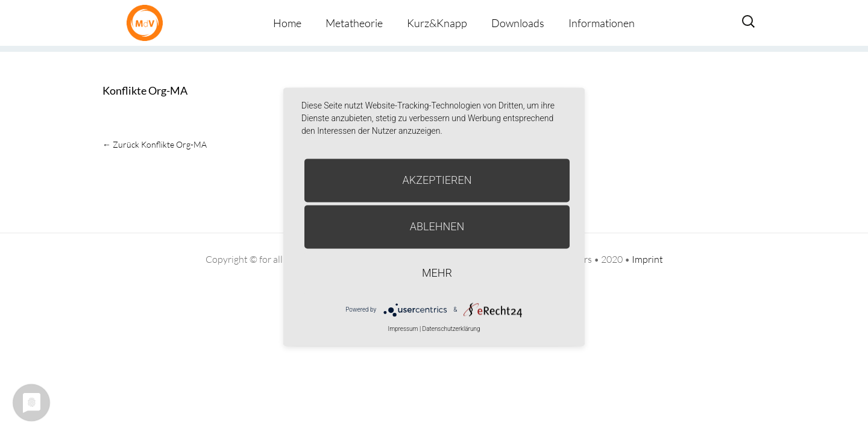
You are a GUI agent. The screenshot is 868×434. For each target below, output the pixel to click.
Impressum (403, 329)
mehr (437, 273)
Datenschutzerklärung (451, 329)
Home (287, 23)
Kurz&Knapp (437, 23)
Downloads (518, 23)
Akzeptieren (437, 180)
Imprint (647, 259)
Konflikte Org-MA (145, 90)
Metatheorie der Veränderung (148, 23)
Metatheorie (354, 23)
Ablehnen (437, 226)
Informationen (602, 23)
